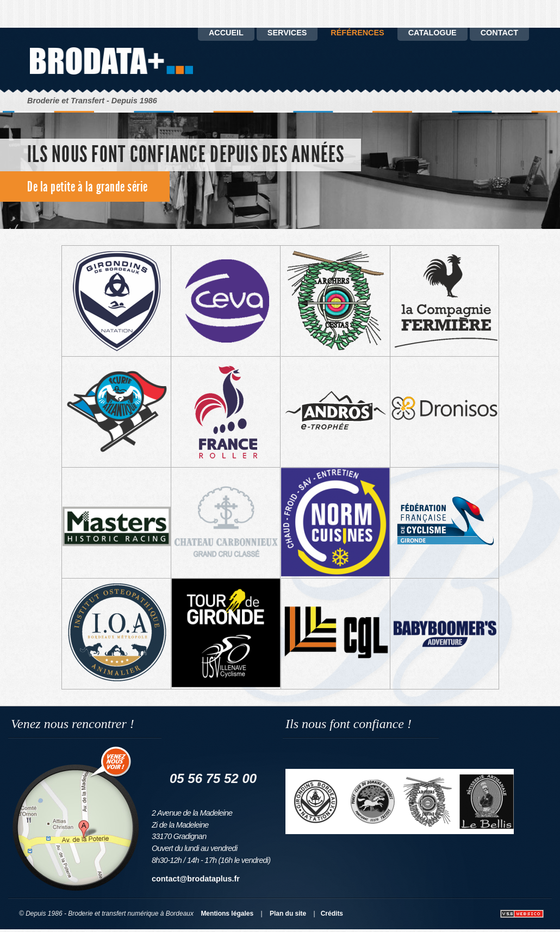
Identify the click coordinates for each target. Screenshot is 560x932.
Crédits (332, 914)
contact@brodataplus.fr (196, 879)
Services (287, 33)
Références (357, 33)
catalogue (433, 33)
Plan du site (288, 914)
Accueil (226, 33)
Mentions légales (227, 914)
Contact (499, 33)
